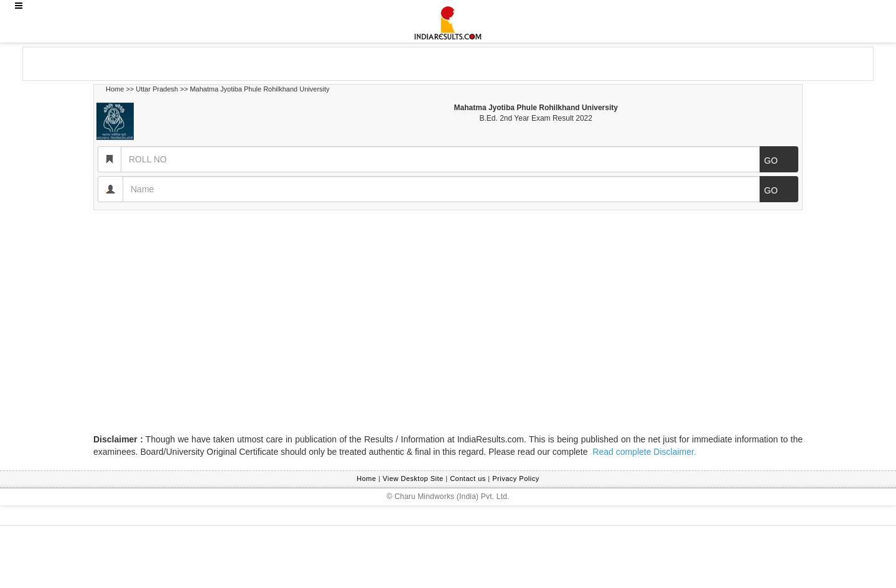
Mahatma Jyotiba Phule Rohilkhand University (259, 89)
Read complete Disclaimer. (643, 452)
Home (115, 89)
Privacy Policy (516, 478)
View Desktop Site (413, 478)
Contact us (468, 478)
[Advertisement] (123, 63)
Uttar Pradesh (157, 89)
